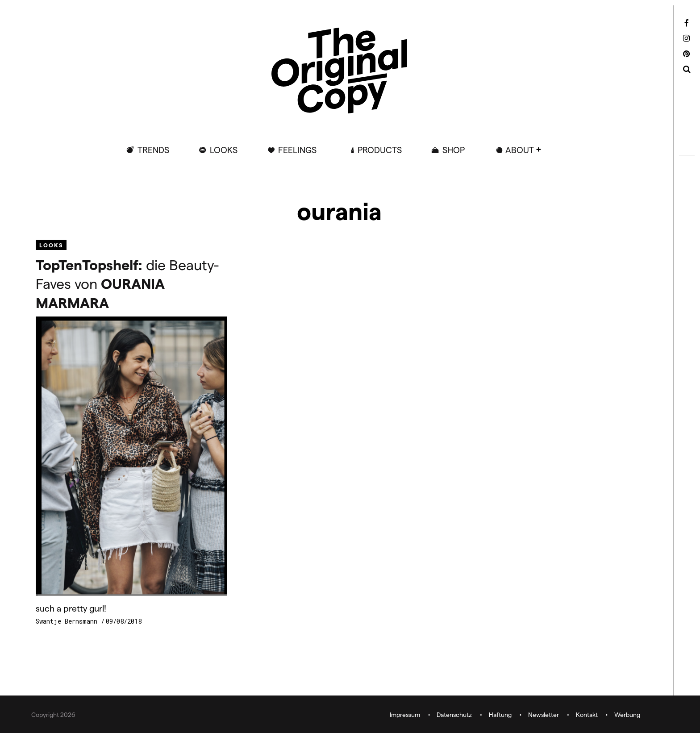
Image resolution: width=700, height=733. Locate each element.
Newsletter (544, 715)
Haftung (500, 715)
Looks (224, 150)
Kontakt (587, 715)
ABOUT (520, 150)
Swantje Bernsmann (68, 621)
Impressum (405, 715)
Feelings (297, 150)
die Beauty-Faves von (127, 283)
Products (380, 150)
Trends (153, 150)
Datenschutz (454, 715)
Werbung (627, 715)
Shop (454, 150)
